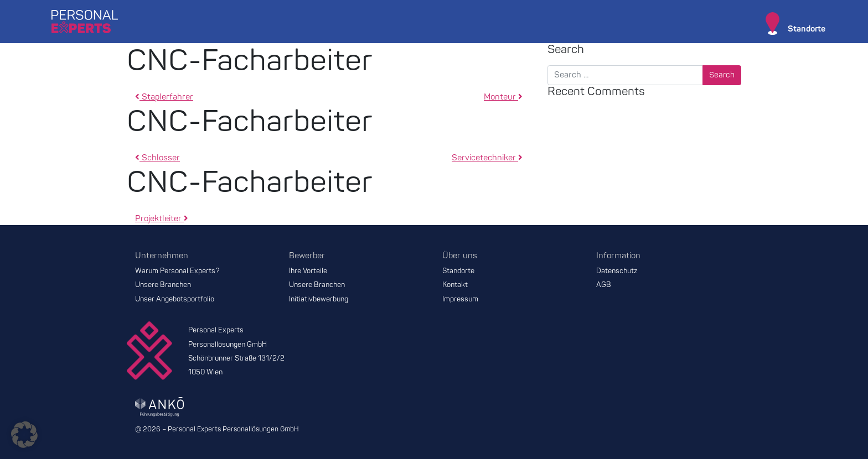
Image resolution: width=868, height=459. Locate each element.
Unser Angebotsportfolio (175, 299)
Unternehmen (162, 256)
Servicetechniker (487, 158)
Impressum (460, 299)
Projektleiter (162, 219)
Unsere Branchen (163, 285)
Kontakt (455, 285)
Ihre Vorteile (308, 271)
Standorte (458, 271)
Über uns (460, 256)
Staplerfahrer (164, 97)
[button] (24, 435)
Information (618, 256)
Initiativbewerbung (319, 299)
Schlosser (157, 158)
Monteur (503, 97)
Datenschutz (617, 271)
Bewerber (307, 256)
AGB (604, 285)
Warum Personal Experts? (177, 271)
